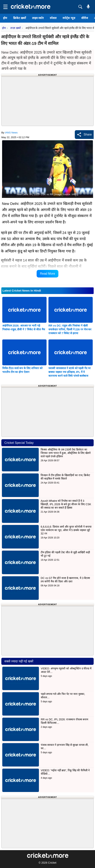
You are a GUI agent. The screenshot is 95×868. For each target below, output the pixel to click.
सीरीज (85, 18)
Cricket (52, 863)
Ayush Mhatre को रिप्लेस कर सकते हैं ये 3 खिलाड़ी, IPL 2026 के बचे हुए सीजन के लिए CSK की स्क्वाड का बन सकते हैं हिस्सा (66, 504)
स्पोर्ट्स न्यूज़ (69, 18)
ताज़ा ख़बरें (15, 28)
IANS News (11, 133)
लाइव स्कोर (38, 18)
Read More (47, 274)
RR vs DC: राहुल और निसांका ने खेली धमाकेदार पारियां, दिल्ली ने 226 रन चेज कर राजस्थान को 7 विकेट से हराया (70, 329)
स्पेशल (53, 18)
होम (5, 18)
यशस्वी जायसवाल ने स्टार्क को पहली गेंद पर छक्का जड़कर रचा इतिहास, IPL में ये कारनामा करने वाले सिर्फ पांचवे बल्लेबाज (70, 372)
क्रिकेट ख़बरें (20, 18)
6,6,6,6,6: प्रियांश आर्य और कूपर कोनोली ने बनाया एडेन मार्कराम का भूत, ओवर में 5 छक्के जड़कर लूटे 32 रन (66, 530)
